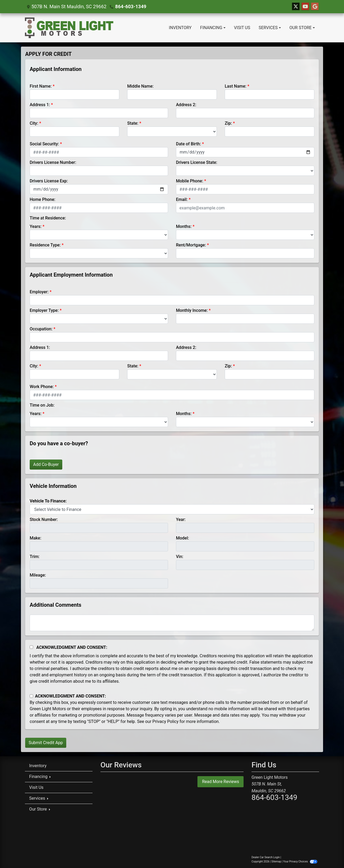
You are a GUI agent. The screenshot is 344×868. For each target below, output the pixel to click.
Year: (181, 520)
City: (34, 123)
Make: (36, 538)
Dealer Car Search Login (266, 857)
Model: (182, 538)
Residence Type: (45, 245)
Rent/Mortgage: (191, 245)
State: (133, 123)
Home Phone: (43, 199)
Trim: (35, 557)
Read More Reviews (220, 782)
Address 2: (186, 105)
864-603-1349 (131, 6)
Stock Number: (44, 520)
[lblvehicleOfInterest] (172, 509)
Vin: (180, 557)
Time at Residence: (48, 218)
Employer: (39, 292)
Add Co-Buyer (46, 464)
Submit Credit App (46, 743)
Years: (36, 226)
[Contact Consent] (31, 696)
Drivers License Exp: (49, 181)
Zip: (228, 123)
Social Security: (44, 144)
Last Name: (236, 86)
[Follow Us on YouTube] (305, 7)
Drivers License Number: (53, 162)
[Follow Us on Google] (315, 7)
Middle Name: (140, 86)
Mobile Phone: (190, 181)
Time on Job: (42, 405)
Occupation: (41, 329)
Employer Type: (44, 310)
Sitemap (276, 862)
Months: (184, 226)
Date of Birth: (188, 144)
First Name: (41, 86)
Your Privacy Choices (300, 862)
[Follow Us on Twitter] (296, 7)
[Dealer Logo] (69, 28)
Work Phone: (42, 387)
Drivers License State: (197, 162)
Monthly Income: (192, 310)
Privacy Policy (166, 721)
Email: (182, 199)
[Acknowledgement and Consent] (31, 647)
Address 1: (40, 105)
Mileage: (38, 575)
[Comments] (172, 623)
